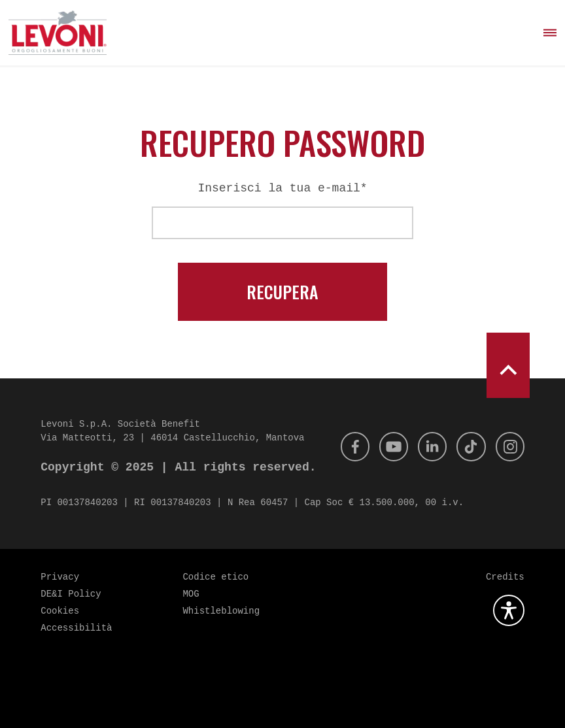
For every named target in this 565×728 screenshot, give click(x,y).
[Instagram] (509, 447)
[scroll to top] (508, 365)
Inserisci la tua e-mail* (282, 188)
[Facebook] (344, 447)
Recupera (282, 292)
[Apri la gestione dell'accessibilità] (509, 610)
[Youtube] (385, 447)
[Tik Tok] (468, 447)
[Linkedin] (426, 447)
